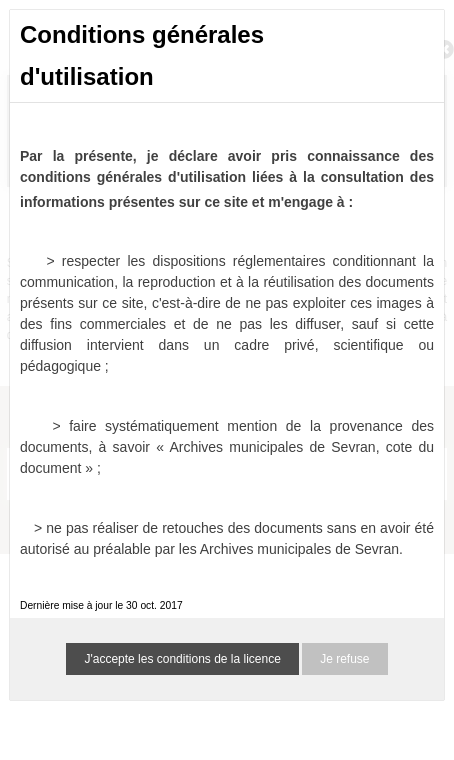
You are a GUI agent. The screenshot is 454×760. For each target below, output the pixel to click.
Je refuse (344, 659)
